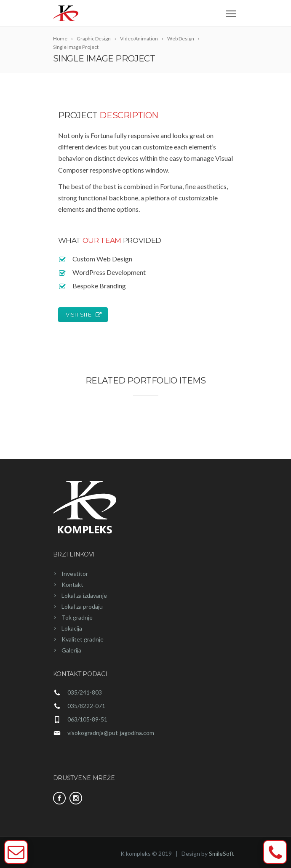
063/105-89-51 (87, 719)
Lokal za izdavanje (84, 595)
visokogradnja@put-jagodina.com (111, 733)
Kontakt (72, 584)
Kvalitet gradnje (83, 639)
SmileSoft (222, 853)
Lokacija (72, 628)
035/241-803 (85, 692)
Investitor (75, 574)
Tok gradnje (77, 617)
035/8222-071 (86, 706)
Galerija (71, 650)
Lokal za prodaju (82, 606)
